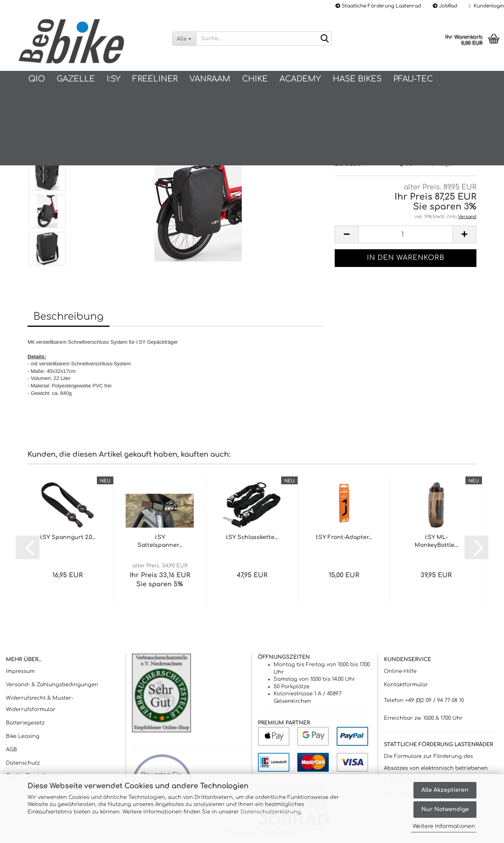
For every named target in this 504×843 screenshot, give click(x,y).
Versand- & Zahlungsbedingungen (52, 685)
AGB (11, 750)
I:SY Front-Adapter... (344, 537)
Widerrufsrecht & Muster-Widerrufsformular (40, 704)
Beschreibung (69, 317)
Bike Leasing (23, 736)
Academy (300, 79)
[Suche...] (184, 39)
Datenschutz (23, 763)
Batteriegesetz (25, 723)
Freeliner (155, 79)
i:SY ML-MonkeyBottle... (436, 541)
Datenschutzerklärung (271, 812)
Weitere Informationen (444, 826)
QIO (37, 79)
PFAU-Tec (413, 79)
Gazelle (76, 79)
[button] (346, 234)
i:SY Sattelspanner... (160, 541)
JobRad (445, 6)
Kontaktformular (406, 685)
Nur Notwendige (445, 809)
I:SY (114, 79)
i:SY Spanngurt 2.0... (68, 537)
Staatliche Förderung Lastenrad (378, 6)
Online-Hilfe (400, 671)
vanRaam (210, 79)
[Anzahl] (406, 234)
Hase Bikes (357, 79)
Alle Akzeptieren (445, 790)
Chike (255, 79)
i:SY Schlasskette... (252, 537)
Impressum (20, 671)
